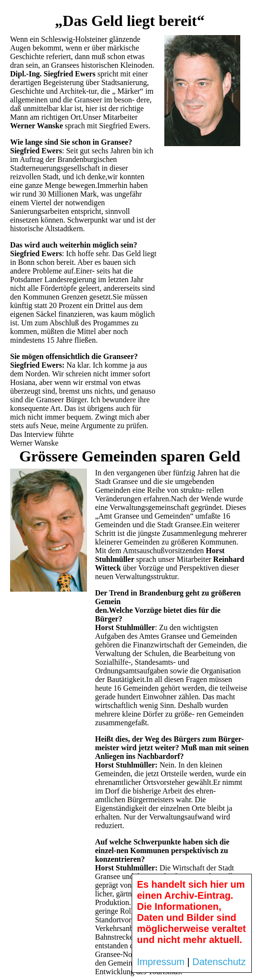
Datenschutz (219, 962)
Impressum (161, 962)
